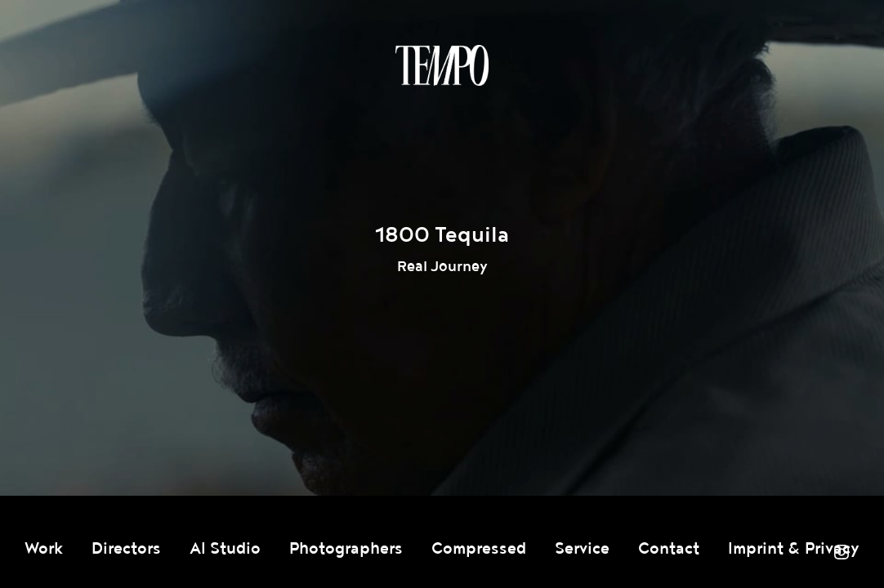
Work (44, 549)
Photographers (346, 549)
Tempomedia (442, 65)
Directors (126, 549)
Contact (669, 549)
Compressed (479, 549)
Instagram (842, 552)
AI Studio (225, 549)
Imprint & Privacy (794, 549)
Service (582, 549)
